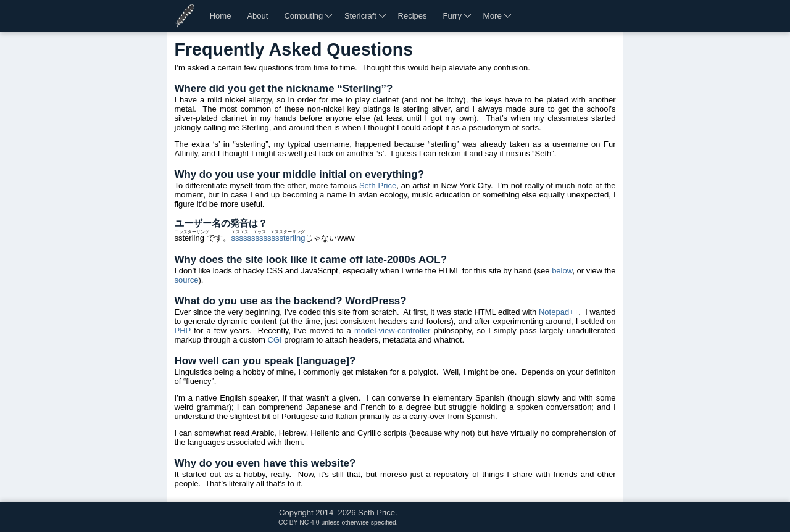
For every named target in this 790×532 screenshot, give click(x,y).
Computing (303, 16)
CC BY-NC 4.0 (299, 522)
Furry (452, 16)
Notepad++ (559, 312)
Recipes (413, 16)
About (257, 16)
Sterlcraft (360, 16)
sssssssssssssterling (268, 238)
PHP (183, 330)
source (187, 280)
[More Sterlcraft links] (383, 16)
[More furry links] (468, 16)
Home (221, 16)
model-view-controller (393, 330)
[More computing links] (330, 16)
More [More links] (493, 16)
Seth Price (378, 185)
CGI (275, 340)
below (562, 271)
